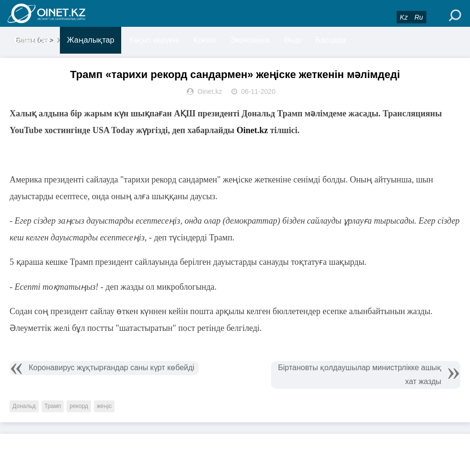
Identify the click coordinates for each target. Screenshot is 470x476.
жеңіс (104, 406)
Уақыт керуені (154, 40)
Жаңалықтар (91, 40)
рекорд (79, 406)
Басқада (331, 40)
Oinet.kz (252, 130)
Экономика (250, 40)
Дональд (24, 406)
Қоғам (205, 40)
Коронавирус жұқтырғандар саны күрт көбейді (112, 368)
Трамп (53, 406)
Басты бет (32, 40)
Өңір (292, 40)
